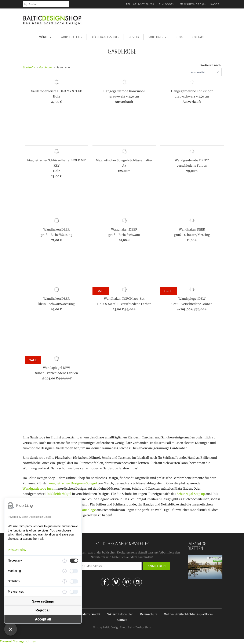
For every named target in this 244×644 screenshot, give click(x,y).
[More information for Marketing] (65, 571)
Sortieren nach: (211, 65)
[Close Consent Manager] (11, 629)
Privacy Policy (17, 550)
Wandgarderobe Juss (38, 489)
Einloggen (167, 4)
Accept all (43, 619)
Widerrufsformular (120, 614)
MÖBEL (45, 37)
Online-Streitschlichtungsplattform (188, 614)
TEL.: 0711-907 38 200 (140, 4)
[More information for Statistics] (65, 581)
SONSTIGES (158, 37)
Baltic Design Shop (115, 627)
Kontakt (122, 620)
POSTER (134, 37)
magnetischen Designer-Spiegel (73, 483)
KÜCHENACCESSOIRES (105, 37)
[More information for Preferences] (65, 592)
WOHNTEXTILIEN (72, 37)
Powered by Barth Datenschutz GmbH (29, 517)
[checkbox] (74, 561)
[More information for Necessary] (65, 561)
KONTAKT (199, 37)
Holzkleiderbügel (58, 494)
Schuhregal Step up (191, 494)
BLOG (179, 37)
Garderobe (122, 51)
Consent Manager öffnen (18, 641)
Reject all (43, 610)
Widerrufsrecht (90, 614)
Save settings (43, 601)
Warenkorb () (192, 4)
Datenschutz (148, 614)
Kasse (215, 4)
